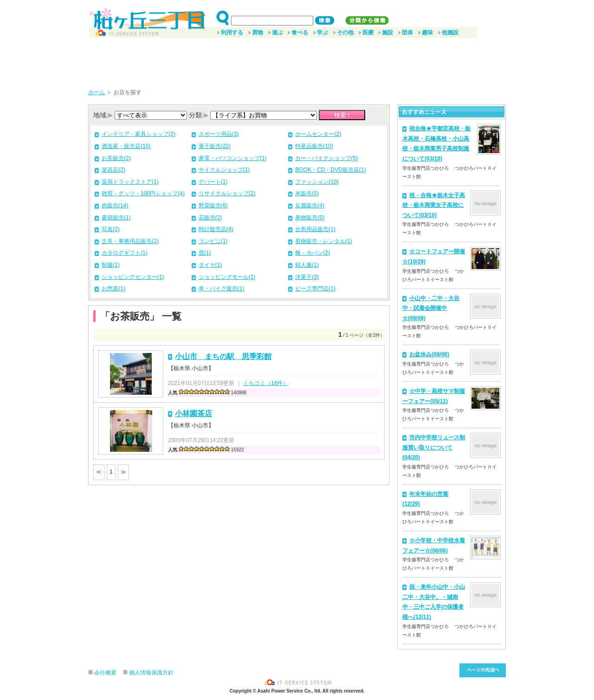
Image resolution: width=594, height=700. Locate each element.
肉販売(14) (115, 206)
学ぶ (323, 32)
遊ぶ (278, 32)
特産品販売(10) (314, 146)
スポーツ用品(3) (219, 134)
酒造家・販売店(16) (126, 146)
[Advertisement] (297, 60)
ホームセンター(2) (318, 134)
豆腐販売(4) (310, 206)
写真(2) (111, 229)
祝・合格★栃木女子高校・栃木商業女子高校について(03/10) (434, 205)
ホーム (97, 92)
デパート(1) (213, 182)
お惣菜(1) (113, 289)
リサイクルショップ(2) (227, 193)
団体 (407, 32)
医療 (368, 32)
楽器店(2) (113, 170)
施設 (387, 32)
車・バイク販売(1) (222, 289)
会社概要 (105, 673)
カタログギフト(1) (125, 253)
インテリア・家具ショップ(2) (139, 134)
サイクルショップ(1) (224, 170)
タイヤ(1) (210, 265)
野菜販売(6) (213, 206)
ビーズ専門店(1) (315, 289)
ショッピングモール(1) (227, 277)
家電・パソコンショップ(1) (233, 158)
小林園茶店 (194, 414)
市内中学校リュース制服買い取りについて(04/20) (434, 447)
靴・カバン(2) (313, 253)
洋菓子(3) (307, 277)
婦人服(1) (307, 265)
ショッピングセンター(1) (133, 277)
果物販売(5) (310, 218)
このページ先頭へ (483, 670)
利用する (232, 32)
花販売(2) (210, 218)
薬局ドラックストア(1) (130, 182)
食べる (300, 32)
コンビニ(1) (213, 241)
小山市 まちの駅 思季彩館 (223, 356)
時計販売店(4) (216, 229)
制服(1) (111, 265)
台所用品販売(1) (315, 229)
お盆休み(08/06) (429, 354)
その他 (345, 32)
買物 (258, 32)
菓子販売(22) (215, 146)
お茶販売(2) (116, 158)
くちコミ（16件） (266, 383)
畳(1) (205, 253)
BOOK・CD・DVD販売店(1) (330, 170)
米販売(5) (307, 193)
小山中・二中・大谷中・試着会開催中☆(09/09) (431, 308)
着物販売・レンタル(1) (324, 241)
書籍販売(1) (116, 218)
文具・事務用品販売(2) (130, 241)
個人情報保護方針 (151, 673)
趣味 (427, 32)
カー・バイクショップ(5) (326, 158)
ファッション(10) (317, 182)
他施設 (450, 32)
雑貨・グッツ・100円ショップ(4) (143, 193)
